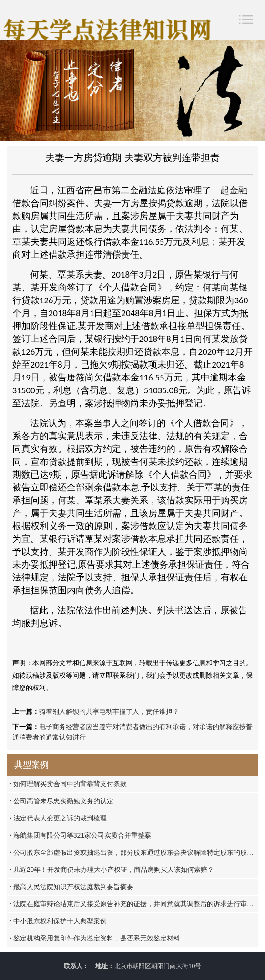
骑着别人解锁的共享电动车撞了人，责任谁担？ (109, 711)
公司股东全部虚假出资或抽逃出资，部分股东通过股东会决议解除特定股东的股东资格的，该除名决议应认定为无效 (134, 852)
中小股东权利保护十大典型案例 (58, 921)
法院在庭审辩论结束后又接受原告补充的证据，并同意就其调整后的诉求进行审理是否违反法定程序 (134, 904)
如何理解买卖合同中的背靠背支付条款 (68, 784)
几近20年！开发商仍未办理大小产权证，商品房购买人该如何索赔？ (112, 870)
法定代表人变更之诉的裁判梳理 (58, 818)
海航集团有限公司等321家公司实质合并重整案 (80, 835)
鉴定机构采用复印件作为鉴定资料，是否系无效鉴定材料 (95, 938)
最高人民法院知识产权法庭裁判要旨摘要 (71, 887)
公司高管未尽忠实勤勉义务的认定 (61, 801)
